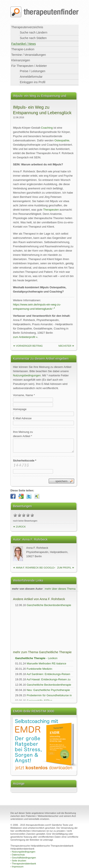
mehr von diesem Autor (27, 589)
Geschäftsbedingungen (23, 858)
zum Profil (64, 568)
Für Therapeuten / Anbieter (29, 66)
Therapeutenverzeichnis (27, 27)
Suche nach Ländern (34, 32)
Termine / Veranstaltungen (29, 55)
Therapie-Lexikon (23, 49)
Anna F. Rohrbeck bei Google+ (36, 568)
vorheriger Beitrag (29, 346)
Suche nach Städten (33, 38)
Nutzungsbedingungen (27, 375)
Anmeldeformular (31, 77)
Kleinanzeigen (21, 60)
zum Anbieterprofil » (25, 337)
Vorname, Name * (24, 395)
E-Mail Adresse (22, 418)
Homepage (20, 409)
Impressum (17, 867)
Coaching (47, 128)
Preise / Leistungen (33, 71)
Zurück (21, 527)
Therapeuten (51, 210)
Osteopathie (62, 140)
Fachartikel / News (24, 44)
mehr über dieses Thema (60, 589)
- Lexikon (36, 658)
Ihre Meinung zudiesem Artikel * (23, 434)
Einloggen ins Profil (33, 82)
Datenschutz (18, 855)
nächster (65, 346)
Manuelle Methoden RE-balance (46, 663)
